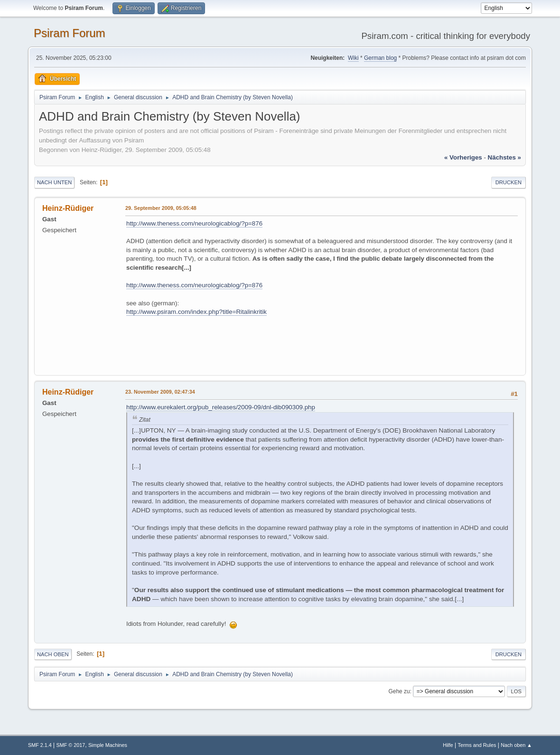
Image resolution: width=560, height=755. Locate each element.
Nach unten (54, 182)
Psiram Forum (70, 33)
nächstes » (504, 157)
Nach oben (53, 654)
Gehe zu (399, 691)
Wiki (353, 58)
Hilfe (448, 745)
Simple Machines (108, 745)
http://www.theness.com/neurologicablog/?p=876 (194, 223)
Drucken (509, 182)
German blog (380, 58)
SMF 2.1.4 (40, 745)
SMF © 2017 (71, 745)
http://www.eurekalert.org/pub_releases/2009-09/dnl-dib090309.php (221, 407)
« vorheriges (463, 157)
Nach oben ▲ (516, 745)
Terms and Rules (477, 745)
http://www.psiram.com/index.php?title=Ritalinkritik (196, 312)
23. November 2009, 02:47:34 (160, 392)
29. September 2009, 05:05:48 (161, 208)
